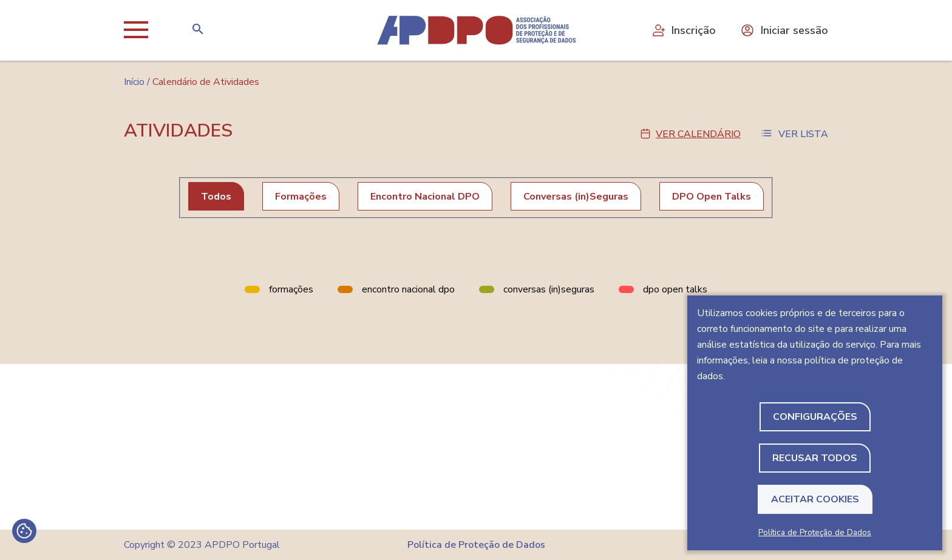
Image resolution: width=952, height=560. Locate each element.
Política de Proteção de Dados (815, 532)
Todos (216, 197)
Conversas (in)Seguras (576, 197)
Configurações (815, 417)
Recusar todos (815, 458)
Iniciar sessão (784, 30)
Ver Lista (803, 134)
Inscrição (683, 30)
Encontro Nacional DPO (425, 197)
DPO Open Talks (712, 197)
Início (134, 82)
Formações (301, 197)
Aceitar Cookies (815, 499)
